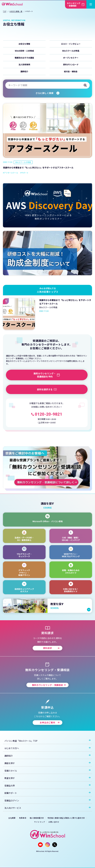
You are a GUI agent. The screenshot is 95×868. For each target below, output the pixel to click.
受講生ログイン (47, 800)
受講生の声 (47, 786)
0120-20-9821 (49, 414)
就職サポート (47, 793)
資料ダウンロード (71, 64)
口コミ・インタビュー (71, 44)
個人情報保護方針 (37, 818)
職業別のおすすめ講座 (24, 58)
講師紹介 (24, 71)
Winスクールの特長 (71, 51)
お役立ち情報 (24, 44)
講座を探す (47, 763)
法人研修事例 (24, 64)
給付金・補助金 (71, 71)
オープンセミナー (71, 58)
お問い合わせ (54, 822)
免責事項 (23, 818)
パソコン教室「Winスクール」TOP (47, 741)
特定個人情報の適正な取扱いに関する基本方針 (66, 818)
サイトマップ (39, 822)
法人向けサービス (47, 808)
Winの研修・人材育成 (24, 51)
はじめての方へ (47, 748)
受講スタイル (47, 771)
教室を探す (47, 778)
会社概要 (12, 818)
